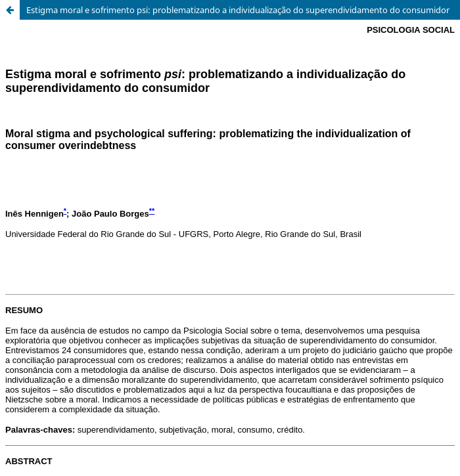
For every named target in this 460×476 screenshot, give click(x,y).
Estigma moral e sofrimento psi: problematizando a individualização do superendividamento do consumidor (238, 10)
